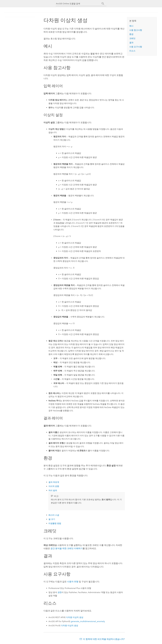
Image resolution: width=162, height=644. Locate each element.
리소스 (132, 51)
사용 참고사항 (136, 30)
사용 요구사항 (136, 47)
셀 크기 (52, 519)
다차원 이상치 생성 (75, 617)
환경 (131, 34)
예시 (131, 26)
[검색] (103, 4)
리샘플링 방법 (55, 523)
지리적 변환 (54, 486)
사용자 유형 (73, 582)
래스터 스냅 (54, 515)
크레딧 (132, 38)
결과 (131, 43)
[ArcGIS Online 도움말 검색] (79, 4)
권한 (60, 592)
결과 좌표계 (54, 482)
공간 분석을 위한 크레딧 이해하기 (67, 548)
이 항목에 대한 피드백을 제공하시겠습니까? (104, 639)
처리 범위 (53, 490)
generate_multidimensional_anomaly (88, 621)
